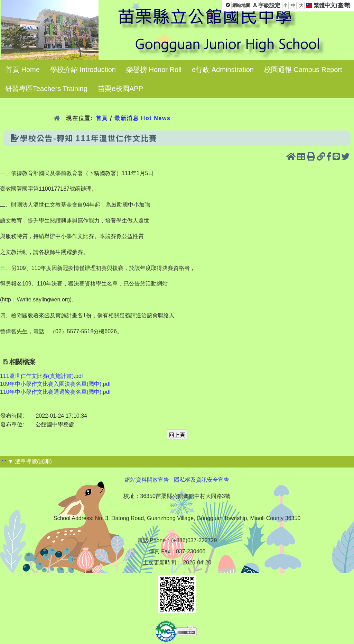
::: (4, 461)
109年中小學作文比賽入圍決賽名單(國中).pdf (55, 384)
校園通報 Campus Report (303, 70)
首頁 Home (23, 70)
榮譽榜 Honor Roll (154, 70)
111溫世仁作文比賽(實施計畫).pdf (41, 376)
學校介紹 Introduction (83, 70)
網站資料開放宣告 (147, 480)
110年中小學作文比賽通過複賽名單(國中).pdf (55, 392)
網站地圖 (241, 5)
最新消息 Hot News (142, 118)
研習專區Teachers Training (46, 89)
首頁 (102, 118)
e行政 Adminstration (223, 70)
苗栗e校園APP (120, 89)
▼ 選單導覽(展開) (30, 461)
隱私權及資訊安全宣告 (202, 480)
